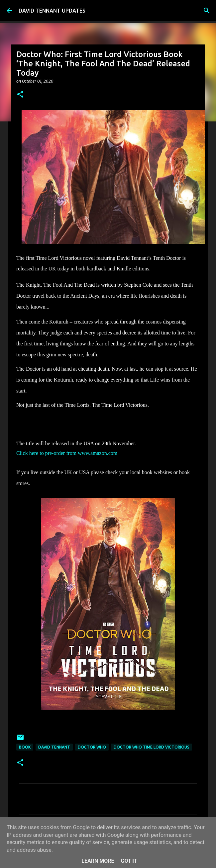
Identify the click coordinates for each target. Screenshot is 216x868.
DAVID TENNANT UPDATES (52, 11)
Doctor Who (92, 747)
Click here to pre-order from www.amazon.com (67, 453)
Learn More (98, 861)
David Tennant (54, 747)
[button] (20, 95)
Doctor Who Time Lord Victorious (152, 747)
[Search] (207, 11)
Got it (129, 861)
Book (25, 747)
